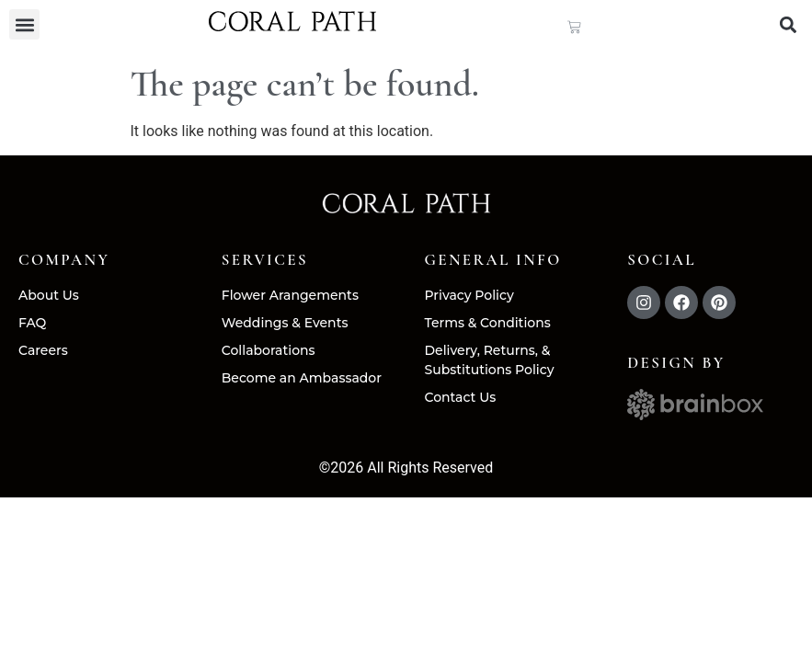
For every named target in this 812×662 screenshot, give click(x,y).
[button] (24, 24)
